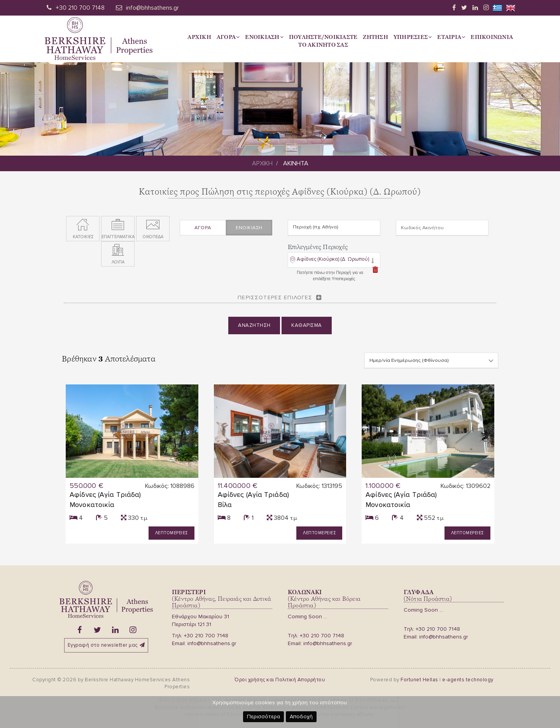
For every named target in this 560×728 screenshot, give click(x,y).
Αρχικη (199, 37)
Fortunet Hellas (419, 680)
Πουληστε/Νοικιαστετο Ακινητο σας (323, 41)
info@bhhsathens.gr (152, 8)
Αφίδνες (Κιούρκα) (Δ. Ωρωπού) (333, 262)
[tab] (334, 264)
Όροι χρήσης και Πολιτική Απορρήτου (280, 680)
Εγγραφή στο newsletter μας (106, 645)
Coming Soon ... (307, 617)
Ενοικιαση (264, 37)
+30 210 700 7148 (80, 8)
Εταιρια (451, 37)
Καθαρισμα (307, 329)
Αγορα (228, 37)
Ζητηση (375, 37)
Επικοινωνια (492, 37)
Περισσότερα (263, 717)
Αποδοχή (301, 717)
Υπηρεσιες (413, 37)
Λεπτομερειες (171, 533)
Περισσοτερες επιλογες (275, 301)
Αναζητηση (254, 329)
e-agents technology (468, 680)
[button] (332, 264)
